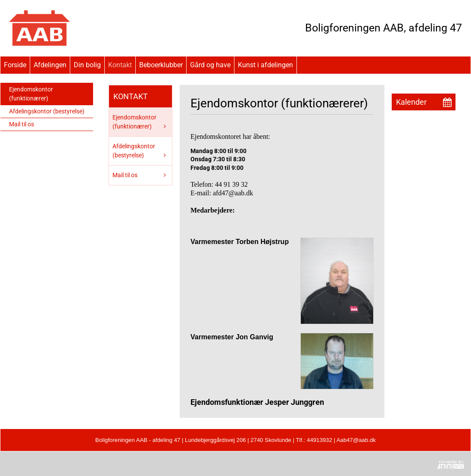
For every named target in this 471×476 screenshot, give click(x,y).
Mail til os (22, 124)
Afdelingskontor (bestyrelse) (47, 111)
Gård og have (210, 65)
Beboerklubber (161, 65)
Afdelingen (50, 65)
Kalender (411, 102)
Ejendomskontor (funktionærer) (31, 94)
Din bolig (87, 65)
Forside (15, 65)
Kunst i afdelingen (265, 65)
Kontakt (120, 65)
